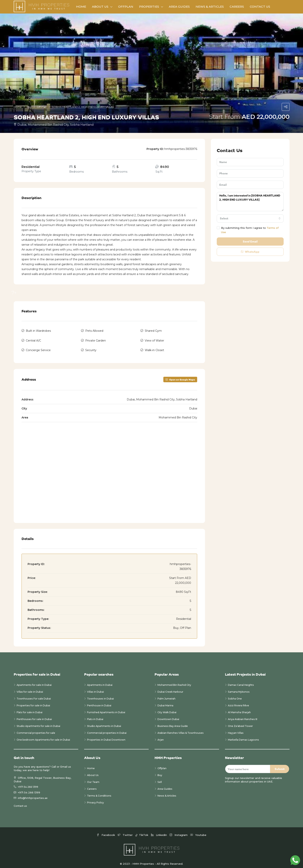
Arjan (161, 737)
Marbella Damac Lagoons (245, 737)
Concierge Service (38, 348)
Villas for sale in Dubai (31, 689)
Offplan (126, 7)
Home (81, 7)
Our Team (94, 779)
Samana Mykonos (239, 689)
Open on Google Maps (180, 377)
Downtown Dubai (169, 717)
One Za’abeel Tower (241, 723)
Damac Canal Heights (242, 682)
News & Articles (210, 7)
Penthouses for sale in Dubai (36, 717)
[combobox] (250, 218)
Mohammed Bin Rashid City (176, 682)
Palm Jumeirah (167, 696)
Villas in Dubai (96, 689)
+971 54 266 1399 (29, 784)
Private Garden (96, 339)
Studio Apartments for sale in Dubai (40, 723)
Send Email (250, 241)
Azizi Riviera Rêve (240, 703)
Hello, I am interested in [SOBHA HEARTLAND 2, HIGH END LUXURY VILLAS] (250, 202)
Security (91, 348)
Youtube (198, 832)
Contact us (21, 803)
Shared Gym (153, 330)
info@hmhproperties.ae (33, 795)
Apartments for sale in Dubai (36, 682)
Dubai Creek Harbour (171, 689)
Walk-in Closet (154, 348)
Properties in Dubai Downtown (107, 737)
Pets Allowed (94, 330)
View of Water (154, 339)
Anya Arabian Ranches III (244, 717)
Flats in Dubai (96, 717)
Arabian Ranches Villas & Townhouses (182, 730)
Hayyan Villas (236, 730)
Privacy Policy (96, 800)
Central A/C (33, 339)
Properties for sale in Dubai (35, 703)
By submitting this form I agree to (248, 230)
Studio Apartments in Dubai (105, 723)
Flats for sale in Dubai (31, 710)
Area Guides (179, 7)
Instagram (179, 832)
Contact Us (260, 7)
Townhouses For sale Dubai (35, 696)
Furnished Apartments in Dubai (107, 710)
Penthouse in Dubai (100, 703)
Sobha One (235, 696)
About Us (100, 7)
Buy (160, 772)
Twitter (126, 832)
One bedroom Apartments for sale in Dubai (45, 737)
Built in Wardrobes (38, 330)
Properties (149, 7)
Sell (160, 779)
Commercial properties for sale (37, 730)
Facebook (106, 832)
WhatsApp (250, 252)
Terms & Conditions (100, 793)
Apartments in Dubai (101, 682)
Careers (237, 7)
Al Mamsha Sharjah (240, 710)
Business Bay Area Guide (174, 723)
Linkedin (159, 832)
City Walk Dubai (168, 710)
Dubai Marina (166, 703)
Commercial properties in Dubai (108, 730)
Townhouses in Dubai (101, 696)
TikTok (142, 832)
